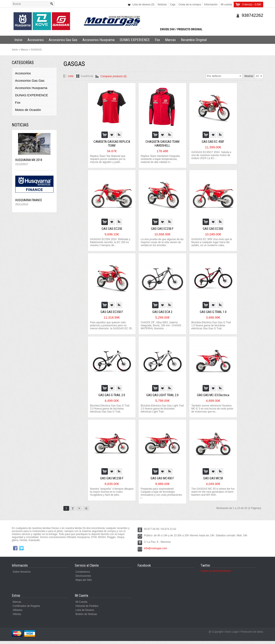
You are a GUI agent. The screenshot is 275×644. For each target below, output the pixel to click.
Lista (71, 76)
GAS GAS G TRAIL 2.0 (112, 398)
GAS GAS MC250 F (112, 481)
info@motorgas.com (156, 551)
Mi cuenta (226, 5)
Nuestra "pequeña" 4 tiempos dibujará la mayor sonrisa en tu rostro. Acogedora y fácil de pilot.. (110, 495)
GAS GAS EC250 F (163, 229)
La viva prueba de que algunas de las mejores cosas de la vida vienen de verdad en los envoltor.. (162, 242)
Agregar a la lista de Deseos (112, 135)
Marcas (170, 40)
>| (86, 511)
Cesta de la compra (190, 5)
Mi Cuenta (82, 605)
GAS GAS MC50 (212, 481)
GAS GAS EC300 (213, 229)
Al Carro (105, 135)
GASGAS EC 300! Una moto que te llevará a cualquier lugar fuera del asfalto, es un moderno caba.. (211, 242)
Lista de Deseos (85, 613)
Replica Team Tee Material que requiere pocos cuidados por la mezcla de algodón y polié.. (108, 159)
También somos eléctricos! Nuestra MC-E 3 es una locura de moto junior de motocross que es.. (212, 412)
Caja (173, 5)
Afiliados (18, 613)
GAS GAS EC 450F (213, 142)
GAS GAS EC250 (112, 229)
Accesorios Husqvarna (99, 40)
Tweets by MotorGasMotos (216, 574)
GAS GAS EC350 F (112, 312)
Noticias (162, 5)
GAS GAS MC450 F (163, 481)
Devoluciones (83, 579)
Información (211, 5)
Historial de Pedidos (87, 609)
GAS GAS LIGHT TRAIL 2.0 (162, 398)
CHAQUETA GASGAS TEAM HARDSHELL (162, 144)
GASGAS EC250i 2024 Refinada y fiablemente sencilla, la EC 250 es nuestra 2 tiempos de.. (111, 242)
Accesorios (36, 40)
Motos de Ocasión (28, 110)
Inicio (18, 40)
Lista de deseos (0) (143, 5)
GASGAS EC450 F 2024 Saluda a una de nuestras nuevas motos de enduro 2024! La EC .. (211, 155)
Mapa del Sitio (84, 583)
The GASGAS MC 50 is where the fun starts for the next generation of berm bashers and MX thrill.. (211, 495)
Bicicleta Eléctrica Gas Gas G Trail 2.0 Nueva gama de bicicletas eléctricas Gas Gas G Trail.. (111, 412)
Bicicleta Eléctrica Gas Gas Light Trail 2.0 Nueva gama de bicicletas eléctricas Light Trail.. (161, 412)
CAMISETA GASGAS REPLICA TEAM (112, 144)
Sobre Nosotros (22, 575)
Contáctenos (83, 575)
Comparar (119, 135)
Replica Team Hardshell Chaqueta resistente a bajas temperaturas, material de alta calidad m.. (160, 159)
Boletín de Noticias (86, 617)
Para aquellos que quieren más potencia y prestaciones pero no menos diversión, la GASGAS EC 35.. (110, 327)
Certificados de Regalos (26, 609)
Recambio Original (194, 40)
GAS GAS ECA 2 (163, 312)
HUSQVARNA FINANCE (29, 200)
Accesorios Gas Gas (63, 40)
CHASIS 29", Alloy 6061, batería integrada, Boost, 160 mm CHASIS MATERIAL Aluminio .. (161, 325)
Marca (24, 50)
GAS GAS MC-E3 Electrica (212, 398)
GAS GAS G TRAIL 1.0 (212, 312)
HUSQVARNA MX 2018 (29, 160)
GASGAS (36, 50)
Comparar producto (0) (114, 76)
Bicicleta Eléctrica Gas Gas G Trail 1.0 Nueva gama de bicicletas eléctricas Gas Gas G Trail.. (211, 325)
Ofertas (17, 617)
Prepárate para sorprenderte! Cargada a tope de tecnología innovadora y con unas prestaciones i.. (162, 496)
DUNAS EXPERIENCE (135, 40)
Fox (157, 40)
